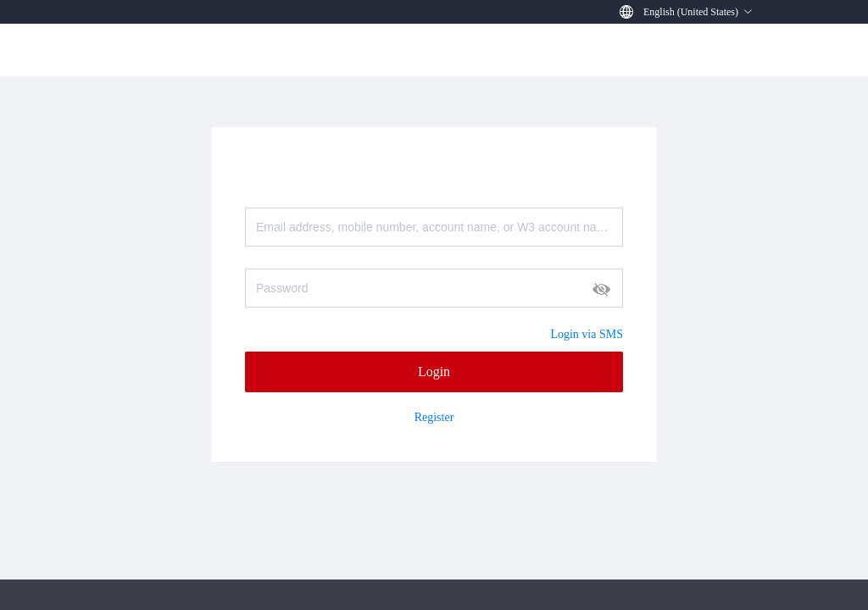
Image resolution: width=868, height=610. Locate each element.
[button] (698, 12)
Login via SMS (587, 334)
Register (434, 418)
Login (434, 372)
